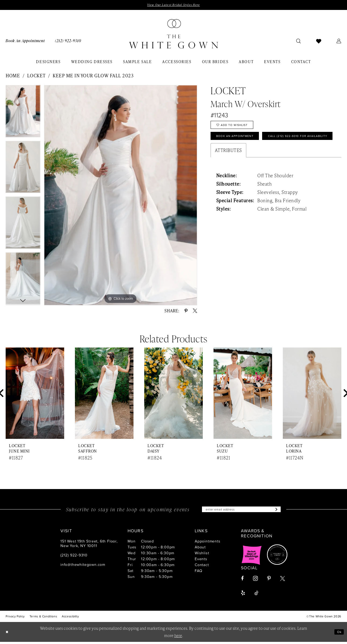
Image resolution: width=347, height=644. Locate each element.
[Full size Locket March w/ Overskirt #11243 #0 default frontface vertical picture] (121, 196)
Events (201, 561)
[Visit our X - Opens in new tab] (283, 581)
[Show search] (299, 42)
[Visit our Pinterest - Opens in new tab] (269, 581)
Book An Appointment (241, 142)
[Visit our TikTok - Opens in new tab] (256, 595)
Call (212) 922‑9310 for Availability (256, 156)
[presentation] (35, 394)
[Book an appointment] (25, 42)
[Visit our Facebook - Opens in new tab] (242, 581)
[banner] (173, 35)
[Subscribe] (285, 511)
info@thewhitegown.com (83, 567)
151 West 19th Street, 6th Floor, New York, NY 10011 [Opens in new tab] (89, 545)
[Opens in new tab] (252, 557)
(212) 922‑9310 (74, 557)
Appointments (208, 543)
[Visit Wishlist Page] (319, 42)
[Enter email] (241, 511)
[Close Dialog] (8, 634)
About (200, 549)
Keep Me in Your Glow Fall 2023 (93, 77)
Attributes (228, 171)
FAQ (198, 573)
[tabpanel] (23, 114)
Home (13, 77)
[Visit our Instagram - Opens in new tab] (255, 580)
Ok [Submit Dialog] (338, 634)
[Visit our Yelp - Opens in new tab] (243, 595)
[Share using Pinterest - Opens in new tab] (186, 312)
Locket (36, 77)
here (178, 638)
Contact (202, 567)
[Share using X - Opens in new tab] (195, 312)
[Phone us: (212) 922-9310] (68, 42)
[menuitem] (25, 42)
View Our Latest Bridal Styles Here (173, 5)
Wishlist (202, 555)
